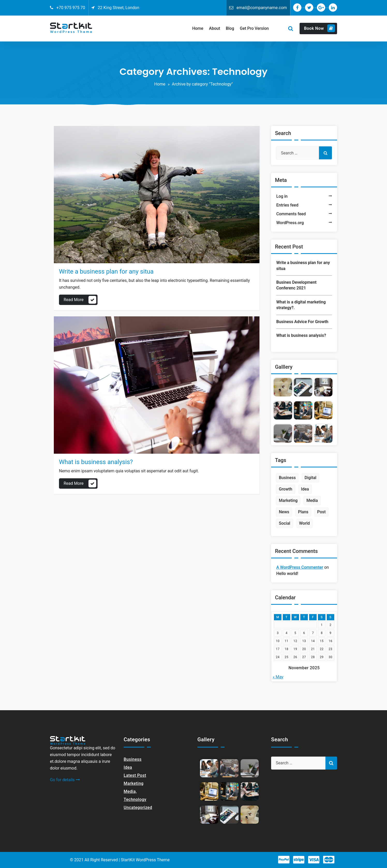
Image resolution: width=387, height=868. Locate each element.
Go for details (65, 780)
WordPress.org (290, 223)
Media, (130, 791)
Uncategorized (138, 807)
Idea (128, 767)
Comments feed (291, 214)
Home (160, 84)
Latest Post (135, 775)
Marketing (134, 783)
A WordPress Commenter (300, 567)
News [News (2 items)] (284, 512)
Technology (135, 799)
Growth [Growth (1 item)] (286, 489)
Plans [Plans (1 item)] (303, 512)
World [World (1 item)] (304, 523)
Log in (282, 196)
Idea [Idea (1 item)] (305, 489)
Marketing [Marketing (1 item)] (288, 500)
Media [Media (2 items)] (312, 500)
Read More (74, 300)
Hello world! (287, 574)
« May (278, 677)
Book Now (319, 28)
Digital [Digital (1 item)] (310, 478)
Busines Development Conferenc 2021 (296, 285)
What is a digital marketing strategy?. (301, 305)
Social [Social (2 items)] (285, 523)
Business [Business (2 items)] (287, 478)
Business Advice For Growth (302, 322)
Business (133, 759)
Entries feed (287, 205)
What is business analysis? (96, 462)
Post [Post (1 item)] (321, 512)
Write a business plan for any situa (106, 272)
